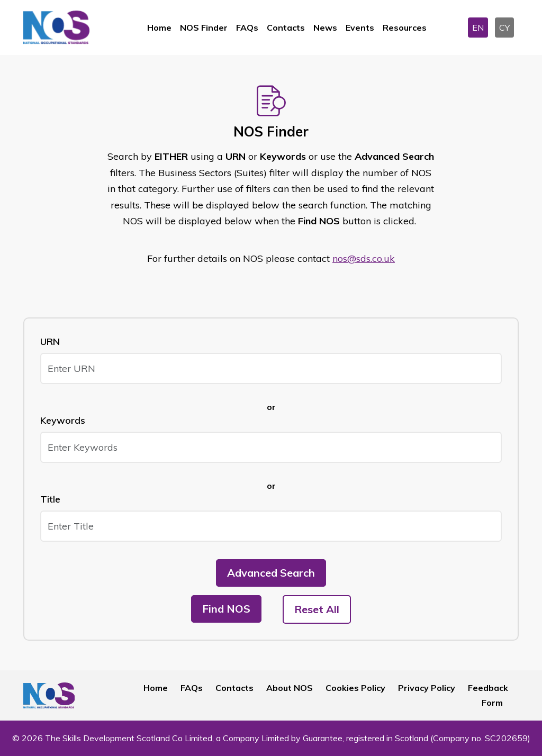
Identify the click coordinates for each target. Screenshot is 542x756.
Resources (405, 28)
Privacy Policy (427, 688)
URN (50, 341)
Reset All (317, 609)
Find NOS (226, 609)
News (325, 28)
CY (504, 28)
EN (478, 28)
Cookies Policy (355, 688)
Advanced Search (271, 573)
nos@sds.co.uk (364, 258)
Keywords (63, 420)
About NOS (290, 688)
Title (50, 499)
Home (159, 28)
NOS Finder (204, 28)
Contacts (286, 28)
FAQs (247, 28)
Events (360, 28)
